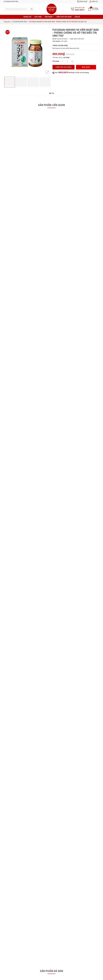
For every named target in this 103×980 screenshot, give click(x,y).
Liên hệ (77, 17)
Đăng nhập (82, 2)
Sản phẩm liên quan (52, 105)
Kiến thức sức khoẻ (64, 17)
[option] (27, 52)
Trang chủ (27, 17)
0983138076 (80, 10)
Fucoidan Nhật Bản (11, 2)
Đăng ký (94, 2)
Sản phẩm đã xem (51, 971)
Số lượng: (56, 61)
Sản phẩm (49, 17)
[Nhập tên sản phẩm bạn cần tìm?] (17, 9)
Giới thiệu (38, 17)
